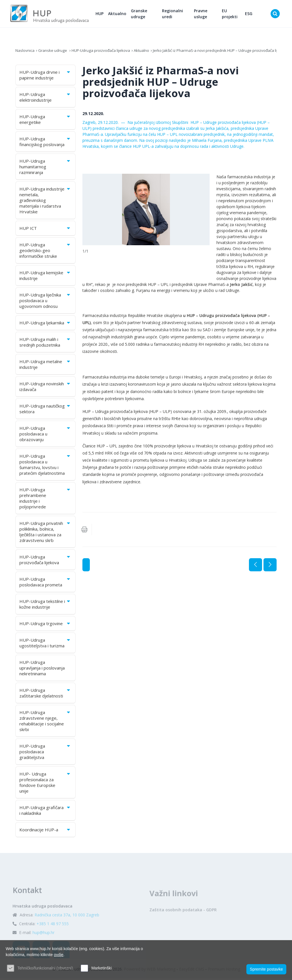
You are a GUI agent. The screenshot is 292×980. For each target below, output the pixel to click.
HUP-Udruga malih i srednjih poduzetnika (45, 344)
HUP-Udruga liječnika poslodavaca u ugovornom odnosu (45, 302)
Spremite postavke (266, 969)
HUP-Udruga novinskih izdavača (45, 388)
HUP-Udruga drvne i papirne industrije (45, 77)
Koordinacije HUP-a (45, 831)
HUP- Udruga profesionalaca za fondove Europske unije (45, 784)
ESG (250, 14)
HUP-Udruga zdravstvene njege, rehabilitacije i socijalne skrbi (45, 723)
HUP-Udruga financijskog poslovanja (45, 143)
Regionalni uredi (177, 15)
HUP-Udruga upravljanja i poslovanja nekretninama (42, 670)
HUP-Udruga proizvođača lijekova (104, 52)
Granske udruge (145, 15)
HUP (106, 14)
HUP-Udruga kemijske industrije (45, 277)
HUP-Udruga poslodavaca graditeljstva (45, 753)
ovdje (59, 955)
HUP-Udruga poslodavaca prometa (45, 584)
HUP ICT (45, 230)
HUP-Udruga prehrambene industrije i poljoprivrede (45, 500)
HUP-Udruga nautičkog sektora (45, 410)
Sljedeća (270, 566)
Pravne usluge (204, 15)
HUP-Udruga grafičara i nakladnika (45, 812)
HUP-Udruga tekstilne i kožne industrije (45, 606)
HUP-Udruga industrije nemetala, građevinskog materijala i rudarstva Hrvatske (45, 202)
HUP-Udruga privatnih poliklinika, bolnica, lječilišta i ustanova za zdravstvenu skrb (45, 533)
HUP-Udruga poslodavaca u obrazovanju (45, 435)
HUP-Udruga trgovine (45, 625)
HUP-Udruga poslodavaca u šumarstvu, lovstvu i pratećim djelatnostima (45, 466)
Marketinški (101, 968)
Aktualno (123, 14)
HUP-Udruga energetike (45, 121)
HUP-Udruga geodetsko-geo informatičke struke (45, 252)
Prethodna (255, 566)
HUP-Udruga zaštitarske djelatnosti (45, 695)
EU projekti (232, 15)
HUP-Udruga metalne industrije (45, 366)
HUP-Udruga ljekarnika (45, 324)
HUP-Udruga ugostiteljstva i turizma (45, 645)
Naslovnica (26, 52)
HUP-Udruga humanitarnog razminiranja (45, 168)
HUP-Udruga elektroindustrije (45, 99)
